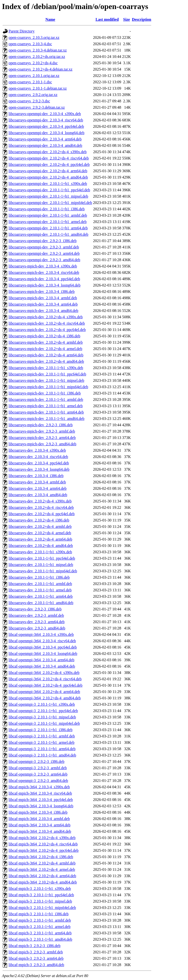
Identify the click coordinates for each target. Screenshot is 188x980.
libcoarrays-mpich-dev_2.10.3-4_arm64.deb (43, 304)
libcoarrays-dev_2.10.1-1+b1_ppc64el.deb (42, 558)
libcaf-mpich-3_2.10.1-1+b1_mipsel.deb (40, 901)
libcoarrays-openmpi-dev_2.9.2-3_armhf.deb (44, 247)
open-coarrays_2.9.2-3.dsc (29, 101)
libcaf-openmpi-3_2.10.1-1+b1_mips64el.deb (44, 723)
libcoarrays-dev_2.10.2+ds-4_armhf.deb (40, 527)
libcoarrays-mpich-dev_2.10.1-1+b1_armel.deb (46, 406)
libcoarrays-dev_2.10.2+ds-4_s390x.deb (40, 501)
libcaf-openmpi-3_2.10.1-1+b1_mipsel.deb (42, 717)
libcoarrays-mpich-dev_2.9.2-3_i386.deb (41, 425)
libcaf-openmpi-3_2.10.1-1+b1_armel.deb (41, 742)
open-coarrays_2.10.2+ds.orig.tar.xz (37, 57)
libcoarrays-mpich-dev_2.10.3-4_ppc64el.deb (44, 279)
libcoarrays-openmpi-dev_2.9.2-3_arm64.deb (44, 253)
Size (127, 19)
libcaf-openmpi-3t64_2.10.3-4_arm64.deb (41, 660)
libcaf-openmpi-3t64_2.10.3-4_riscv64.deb (42, 641)
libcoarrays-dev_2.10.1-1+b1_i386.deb (39, 577)
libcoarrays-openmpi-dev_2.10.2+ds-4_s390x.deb (48, 152)
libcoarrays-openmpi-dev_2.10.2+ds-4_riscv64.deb (49, 158)
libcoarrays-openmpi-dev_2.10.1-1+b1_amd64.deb (48, 234)
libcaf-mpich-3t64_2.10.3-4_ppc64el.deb (41, 800)
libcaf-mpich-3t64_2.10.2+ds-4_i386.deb (41, 857)
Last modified (107, 19)
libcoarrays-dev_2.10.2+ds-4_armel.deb (40, 533)
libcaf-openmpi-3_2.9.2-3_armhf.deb (38, 768)
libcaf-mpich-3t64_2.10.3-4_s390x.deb (39, 787)
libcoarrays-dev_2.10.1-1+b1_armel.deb (40, 590)
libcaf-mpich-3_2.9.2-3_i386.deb (35, 946)
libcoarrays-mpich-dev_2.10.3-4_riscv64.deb (44, 272)
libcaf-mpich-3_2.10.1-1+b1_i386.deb (39, 914)
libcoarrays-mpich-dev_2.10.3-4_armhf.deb (43, 298)
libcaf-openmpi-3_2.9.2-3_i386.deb (36, 762)
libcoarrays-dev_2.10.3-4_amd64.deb (38, 495)
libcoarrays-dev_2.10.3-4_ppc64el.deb (39, 463)
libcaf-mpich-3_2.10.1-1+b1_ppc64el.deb (41, 895)
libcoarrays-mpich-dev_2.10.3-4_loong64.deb (45, 285)
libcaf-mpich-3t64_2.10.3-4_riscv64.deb (40, 793)
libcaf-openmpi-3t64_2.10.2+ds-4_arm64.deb (44, 692)
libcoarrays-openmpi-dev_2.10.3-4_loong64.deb (47, 133)
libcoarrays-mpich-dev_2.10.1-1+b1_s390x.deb (46, 368)
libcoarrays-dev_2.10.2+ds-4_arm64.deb (40, 539)
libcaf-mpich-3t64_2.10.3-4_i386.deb (38, 812)
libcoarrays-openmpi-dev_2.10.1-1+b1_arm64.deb (48, 228)
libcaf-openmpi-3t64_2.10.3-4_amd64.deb (42, 666)
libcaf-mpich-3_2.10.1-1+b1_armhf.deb (40, 920)
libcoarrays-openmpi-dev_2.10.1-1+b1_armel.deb (48, 222)
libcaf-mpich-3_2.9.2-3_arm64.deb (36, 958)
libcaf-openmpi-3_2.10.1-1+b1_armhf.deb (42, 736)
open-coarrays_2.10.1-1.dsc (30, 82)
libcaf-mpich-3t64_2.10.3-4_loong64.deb (41, 806)
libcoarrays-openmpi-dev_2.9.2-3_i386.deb (43, 241)
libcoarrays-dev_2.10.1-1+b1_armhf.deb (40, 584)
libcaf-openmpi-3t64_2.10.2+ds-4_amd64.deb (45, 698)
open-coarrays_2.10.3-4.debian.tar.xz (38, 50)
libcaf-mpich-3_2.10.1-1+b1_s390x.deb (40, 889)
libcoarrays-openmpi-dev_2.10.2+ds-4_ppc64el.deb (49, 165)
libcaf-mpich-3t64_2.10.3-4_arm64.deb (40, 825)
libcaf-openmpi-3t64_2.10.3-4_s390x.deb (41, 634)
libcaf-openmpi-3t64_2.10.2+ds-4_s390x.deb (44, 673)
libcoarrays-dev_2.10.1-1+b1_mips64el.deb (43, 571)
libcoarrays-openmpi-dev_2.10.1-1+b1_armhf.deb (48, 215)
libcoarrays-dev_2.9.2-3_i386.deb (35, 609)
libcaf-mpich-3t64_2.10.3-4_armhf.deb (39, 819)
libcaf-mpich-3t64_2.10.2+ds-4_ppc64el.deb (44, 850)
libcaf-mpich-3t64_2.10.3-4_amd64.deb (40, 831)
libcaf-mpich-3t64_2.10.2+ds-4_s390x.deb (42, 838)
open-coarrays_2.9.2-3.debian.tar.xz (37, 107)
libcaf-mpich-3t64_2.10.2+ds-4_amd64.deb (43, 882)
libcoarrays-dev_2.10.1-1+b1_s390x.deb (40, 552)
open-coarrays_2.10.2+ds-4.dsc (33, 63)
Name (50, 19)
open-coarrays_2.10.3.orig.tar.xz (34, 37)
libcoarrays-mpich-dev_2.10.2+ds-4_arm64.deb (46, 355)
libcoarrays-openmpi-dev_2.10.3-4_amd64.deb (45, 145)
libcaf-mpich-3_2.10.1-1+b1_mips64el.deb (42, 908)
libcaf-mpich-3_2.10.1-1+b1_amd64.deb (40, 939)
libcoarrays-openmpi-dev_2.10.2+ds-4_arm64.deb (48, 171)
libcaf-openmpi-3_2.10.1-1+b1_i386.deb (41, 730)
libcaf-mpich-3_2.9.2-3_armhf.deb (36, 952)
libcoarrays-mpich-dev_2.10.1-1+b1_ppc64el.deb (47, 374)
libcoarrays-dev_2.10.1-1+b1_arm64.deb (41, 596)
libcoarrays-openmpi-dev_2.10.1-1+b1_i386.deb (47, 209)
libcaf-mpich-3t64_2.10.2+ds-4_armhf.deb (42, 863)
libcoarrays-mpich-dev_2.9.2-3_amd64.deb (42, 444)
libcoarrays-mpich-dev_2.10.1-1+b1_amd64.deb (47, 419)
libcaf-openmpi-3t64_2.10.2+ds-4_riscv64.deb (45, 679)
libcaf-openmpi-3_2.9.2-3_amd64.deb (38, 781)
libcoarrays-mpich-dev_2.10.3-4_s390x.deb (43, 266)
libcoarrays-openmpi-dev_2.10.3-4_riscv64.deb (46, 120)
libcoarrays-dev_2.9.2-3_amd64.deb (37, 628)
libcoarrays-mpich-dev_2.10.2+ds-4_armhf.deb (46, 342)
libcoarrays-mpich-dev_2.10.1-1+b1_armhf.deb (46, 399)
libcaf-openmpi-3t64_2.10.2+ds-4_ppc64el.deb (46, 685)
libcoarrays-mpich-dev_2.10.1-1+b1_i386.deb (45, 393)
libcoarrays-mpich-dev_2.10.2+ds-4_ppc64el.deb (47, 330)
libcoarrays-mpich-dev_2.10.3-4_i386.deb (42, 292)
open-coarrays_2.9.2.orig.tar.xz (33, 95)
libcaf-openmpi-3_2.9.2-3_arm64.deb (38, 774)
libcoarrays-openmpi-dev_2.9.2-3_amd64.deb (44, 260)
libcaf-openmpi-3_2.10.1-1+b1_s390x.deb (42, 704)
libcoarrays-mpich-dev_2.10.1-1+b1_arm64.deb (46, 412)
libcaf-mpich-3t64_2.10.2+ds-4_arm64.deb (42, 876)
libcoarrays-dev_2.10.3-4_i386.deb (36, 476)
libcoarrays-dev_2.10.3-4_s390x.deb (37, 450)
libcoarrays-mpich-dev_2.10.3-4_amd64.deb (43, 311)
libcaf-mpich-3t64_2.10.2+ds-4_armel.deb (42, 869)
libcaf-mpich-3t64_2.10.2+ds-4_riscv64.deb (43, 844)
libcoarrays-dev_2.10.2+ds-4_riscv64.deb (41, 507)
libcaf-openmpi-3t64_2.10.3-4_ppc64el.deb (43, 647)
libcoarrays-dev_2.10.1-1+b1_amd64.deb (41, 603)
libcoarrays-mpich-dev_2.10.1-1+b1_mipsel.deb (46, 380)
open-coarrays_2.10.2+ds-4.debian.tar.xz (41, 69)
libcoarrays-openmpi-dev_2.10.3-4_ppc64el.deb (46, 126)
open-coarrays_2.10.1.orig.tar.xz (34, 76)
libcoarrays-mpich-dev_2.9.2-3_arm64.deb (42, 438)
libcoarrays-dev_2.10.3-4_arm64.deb (38, 488)
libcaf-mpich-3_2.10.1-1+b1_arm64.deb (40, 933)
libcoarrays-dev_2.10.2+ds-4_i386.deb (39, 520)
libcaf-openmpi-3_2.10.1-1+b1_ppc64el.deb (43, 711)
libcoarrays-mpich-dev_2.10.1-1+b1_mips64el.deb (48, 387)
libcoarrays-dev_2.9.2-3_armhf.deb (36, 615)
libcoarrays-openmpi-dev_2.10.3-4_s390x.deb (45, 114)
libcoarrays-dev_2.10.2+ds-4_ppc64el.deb (42, 514)
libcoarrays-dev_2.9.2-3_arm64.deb (37, 622)
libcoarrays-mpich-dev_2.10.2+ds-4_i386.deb (44, 336)
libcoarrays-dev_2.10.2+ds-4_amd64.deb (41, 546)
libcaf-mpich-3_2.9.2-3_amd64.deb (36, 965)
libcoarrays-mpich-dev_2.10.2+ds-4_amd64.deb (46, 361)
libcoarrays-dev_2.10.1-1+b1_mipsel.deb (41, 565)
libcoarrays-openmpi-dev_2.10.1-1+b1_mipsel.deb (48, 196)
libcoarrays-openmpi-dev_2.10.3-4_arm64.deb (45, 139)
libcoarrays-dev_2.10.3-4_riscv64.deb (38, 457)
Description (142, 19)
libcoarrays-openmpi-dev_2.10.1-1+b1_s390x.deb (48, 184)
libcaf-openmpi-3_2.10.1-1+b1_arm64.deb (42, 749)
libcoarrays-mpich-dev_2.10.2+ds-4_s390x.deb (46, 317)
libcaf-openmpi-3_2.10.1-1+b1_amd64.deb (42, 755)
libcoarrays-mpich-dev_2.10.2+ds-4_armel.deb (45, 349)
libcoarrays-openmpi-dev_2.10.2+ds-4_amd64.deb (48, 177)
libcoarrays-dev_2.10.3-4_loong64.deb (39, 469)
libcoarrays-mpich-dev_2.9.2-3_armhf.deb (42, 431)
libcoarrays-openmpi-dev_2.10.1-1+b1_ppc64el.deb (49, 190)
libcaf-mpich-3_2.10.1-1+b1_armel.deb (40, 927)
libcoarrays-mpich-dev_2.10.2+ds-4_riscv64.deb (47, 323)
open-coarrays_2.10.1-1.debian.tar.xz (38, 88)
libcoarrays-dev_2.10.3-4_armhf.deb (37, 482)
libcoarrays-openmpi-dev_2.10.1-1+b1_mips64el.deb (50, 203)
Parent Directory (22, 31)
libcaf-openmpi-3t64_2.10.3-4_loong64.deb (43, 654)
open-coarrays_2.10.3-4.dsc (30, 44)
